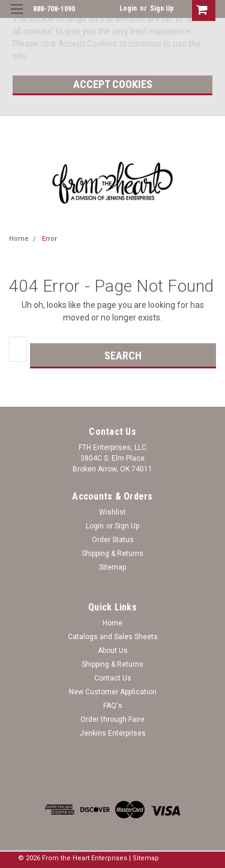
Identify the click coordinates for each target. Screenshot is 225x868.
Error (49, 239)
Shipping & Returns (112, 554)
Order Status (113, 540)
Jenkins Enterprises (113, 733)
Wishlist (112, 512)
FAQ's (113, 706)
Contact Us (113, 678)
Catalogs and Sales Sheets (113, 637)
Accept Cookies (113, 84)
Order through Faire (112, 719)
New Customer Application (113, 692)
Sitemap (112, 567)
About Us (113, 651)
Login (128, 8)
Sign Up (162, 8)
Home (19, 239)
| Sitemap (144, 858)
